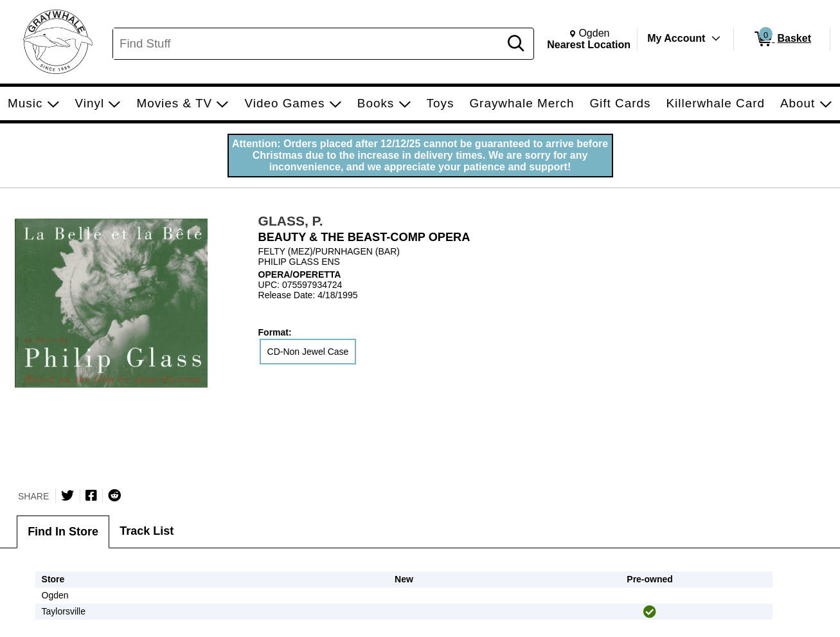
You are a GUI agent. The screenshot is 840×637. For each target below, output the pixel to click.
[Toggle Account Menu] (716, 39)
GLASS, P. (291, 221)
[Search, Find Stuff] (308, 44)
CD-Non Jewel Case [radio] (308, 352)
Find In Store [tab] (63, 532)
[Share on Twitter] (67, 496)
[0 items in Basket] (782, 39)
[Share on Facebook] (91, 496)
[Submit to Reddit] (114, 496)
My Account (676, 38)
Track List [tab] (147, 531)
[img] (650, 612)
